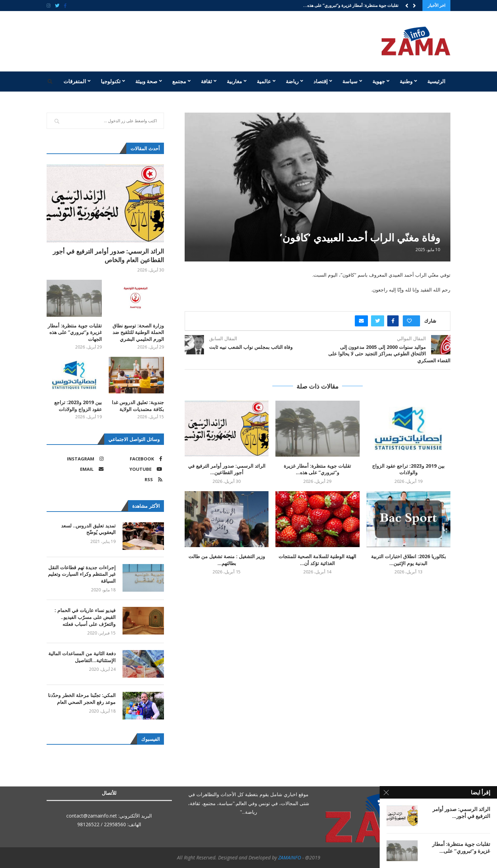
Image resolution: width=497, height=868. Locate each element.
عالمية (264, 81)
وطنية (406, 81)
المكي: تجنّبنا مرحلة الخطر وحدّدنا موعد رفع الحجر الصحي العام (82, 699)
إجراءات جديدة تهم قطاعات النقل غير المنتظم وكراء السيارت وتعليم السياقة (82, 574)
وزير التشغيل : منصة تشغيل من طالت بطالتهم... (227, 560)
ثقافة (206, 81)
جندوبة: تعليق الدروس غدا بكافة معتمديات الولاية (138, 406)
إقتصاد (320, 81)
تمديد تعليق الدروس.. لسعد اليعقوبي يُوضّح (88, 529)
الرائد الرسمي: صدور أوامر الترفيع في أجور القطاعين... (227, 469)
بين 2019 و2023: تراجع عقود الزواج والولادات (408, 469)
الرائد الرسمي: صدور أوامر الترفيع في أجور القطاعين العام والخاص (108, 255)
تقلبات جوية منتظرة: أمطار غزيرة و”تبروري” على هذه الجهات (75, 332)
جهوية (379, 81)
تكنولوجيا (111, 81)
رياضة (292, 81)
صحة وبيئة (146, 81)
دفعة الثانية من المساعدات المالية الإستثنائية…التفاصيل (82, 657)
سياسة (350, 81)
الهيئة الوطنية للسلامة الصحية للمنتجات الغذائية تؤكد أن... (317, 560)
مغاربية (234, 81)
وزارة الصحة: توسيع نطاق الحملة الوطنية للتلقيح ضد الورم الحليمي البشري (138, 332)
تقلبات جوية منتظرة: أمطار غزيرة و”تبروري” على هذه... (351, 5)
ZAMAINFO (290, 857)
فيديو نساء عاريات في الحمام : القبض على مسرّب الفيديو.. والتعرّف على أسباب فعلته (85, 617)
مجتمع (179, 81)
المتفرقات (75, 81)
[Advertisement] (181, 40)
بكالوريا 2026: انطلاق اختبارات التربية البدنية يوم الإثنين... (408, 560)
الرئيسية (436, 81)
